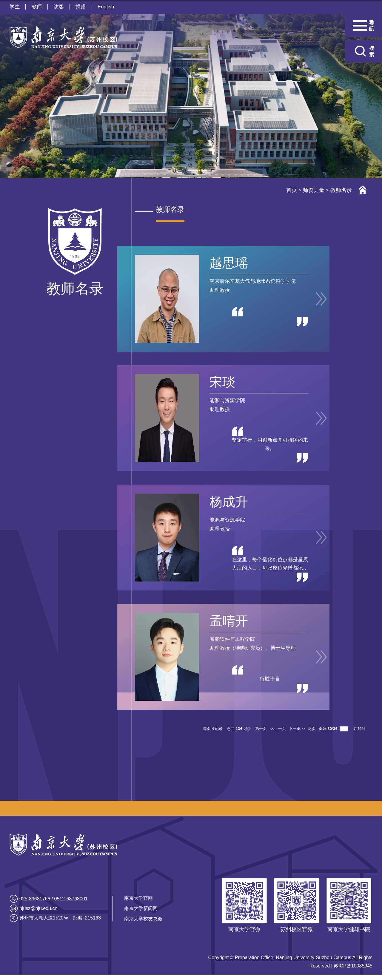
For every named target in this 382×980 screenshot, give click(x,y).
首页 (292, 190)
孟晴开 (227, 625)
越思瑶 (227, 263)
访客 (59, 7)
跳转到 (360, 734)
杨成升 (227, 504)
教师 (37, 7)
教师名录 (341, 190)
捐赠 (82, 7)
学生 (15, 7)
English (107, 7)
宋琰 (220, 384)
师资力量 (314, 190)
